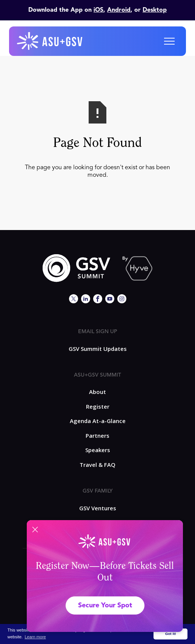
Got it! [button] (171, 634)
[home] (50, 41)
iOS (98, 10)
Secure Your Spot (105, 605)
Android (119, 10)
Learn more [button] (35, 637)
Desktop (155, 10)
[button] (169, 41)
